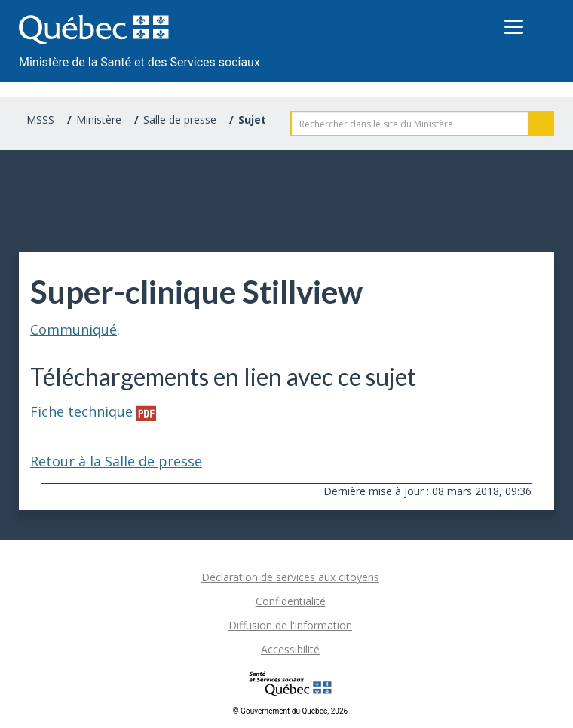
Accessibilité (290, 649)
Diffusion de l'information (290, 625)
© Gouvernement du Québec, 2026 (290, 711)
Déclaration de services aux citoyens (290, 577)
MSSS (40, 119)
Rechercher (541, 124)
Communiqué (74, 329)
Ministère (99, 119)
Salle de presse (180, 119)
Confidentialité (291, 601)
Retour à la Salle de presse (116, 461)
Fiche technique (93, 411)
